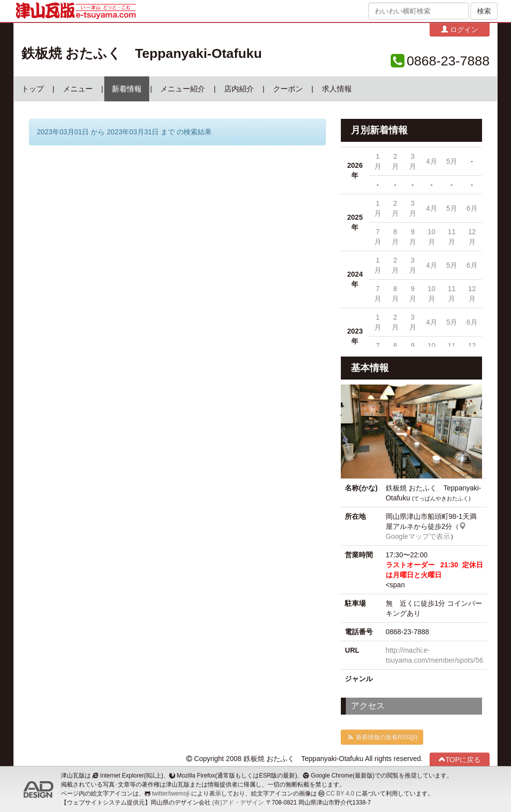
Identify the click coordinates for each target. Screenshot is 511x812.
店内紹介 (239, 89)
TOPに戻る (460, 759)
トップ (33, 89)
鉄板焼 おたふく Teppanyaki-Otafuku (142, 53)
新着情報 (127, 89)
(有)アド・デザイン (238, 803)
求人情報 (337, 89)
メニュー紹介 (183, 89)
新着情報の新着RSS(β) (382, 737)
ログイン (460, 29)
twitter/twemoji (170, 794)
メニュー (78, 89)
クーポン (288, 89)
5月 (452, 161)
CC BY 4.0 (340, 794)
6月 (472, 208)
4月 (432, 161)
